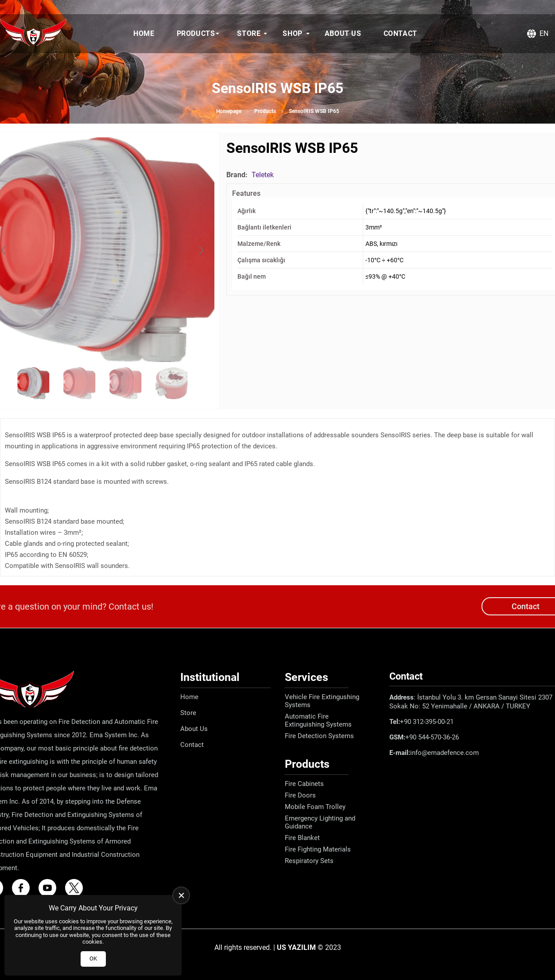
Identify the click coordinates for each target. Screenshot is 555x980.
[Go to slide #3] (125, 383)
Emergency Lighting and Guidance (320, 822)
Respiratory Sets (309, 861)
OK (93, 959)
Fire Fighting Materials (318, 849)
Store (249, 33)
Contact (400, 33)
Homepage (229, 111)
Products (196, 33)
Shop (292, 33)
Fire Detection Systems (319, 736)
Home (144, 33)
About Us (343, 33)
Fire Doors (300, 795)
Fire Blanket (302, 838)
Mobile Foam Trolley (315, 807)
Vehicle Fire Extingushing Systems (322, 701)
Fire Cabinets (304, 784)
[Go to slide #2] (79, 383)
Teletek (263, 175)
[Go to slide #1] (33, 383)
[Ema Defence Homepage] (33, 34)
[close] (181, 895)
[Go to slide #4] (171, 383)
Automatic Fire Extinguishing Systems (318, 720)
